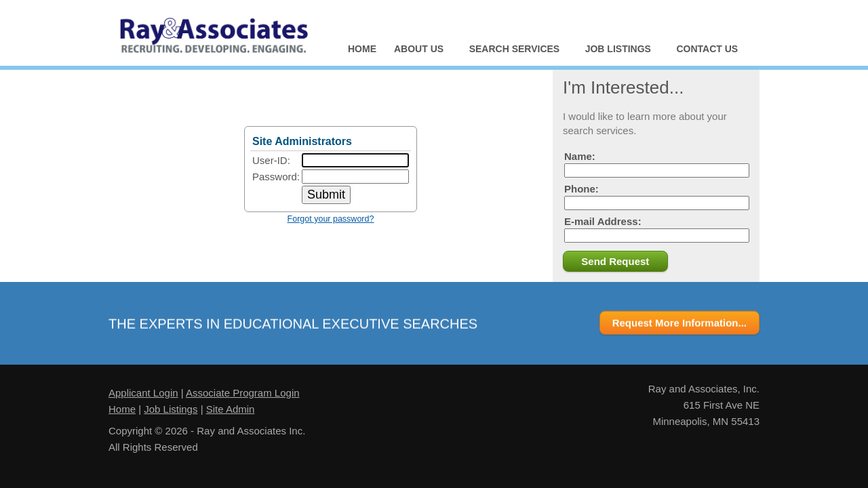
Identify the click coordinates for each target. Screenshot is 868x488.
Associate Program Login (243, 393)
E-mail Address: (657, 229)
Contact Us (707, 49)
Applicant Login (143, 393)
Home (362, 49)
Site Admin (231, 409)
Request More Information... (679, 324)
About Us (419, 51)
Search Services (515, 51)
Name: (657, 164)
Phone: (657, 197)
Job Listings (618, 51)
